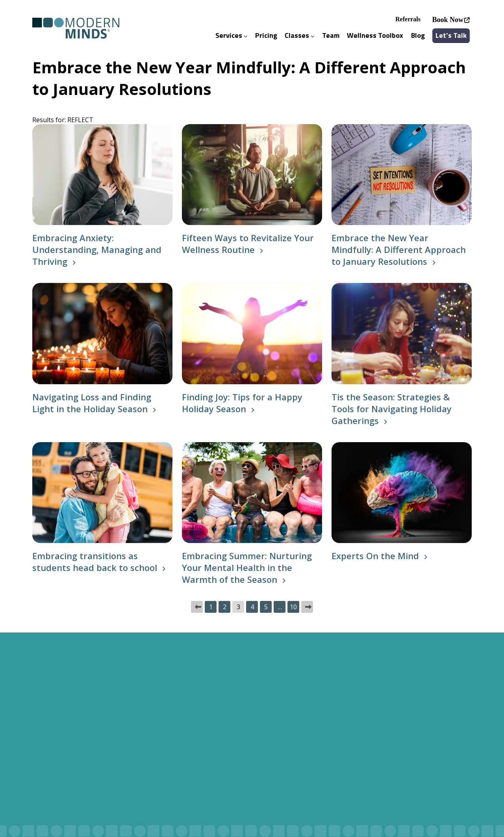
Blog (418, 35)
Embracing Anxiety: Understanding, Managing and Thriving (97, 249)
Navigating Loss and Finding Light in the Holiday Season (92, 403)
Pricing (266, 35)
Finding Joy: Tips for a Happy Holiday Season (242, 403)
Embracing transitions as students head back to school (95, 562)
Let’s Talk (451, 35)
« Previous (197, 607)
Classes (299, 35)
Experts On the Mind (375, 556)
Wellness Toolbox (375, 35)
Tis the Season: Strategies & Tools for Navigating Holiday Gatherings (392, 409)
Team (331, 35)
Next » (307, 607)
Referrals (408, 19)
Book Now (448, 20)
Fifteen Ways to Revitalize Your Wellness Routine (248, 244)
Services (231, 35)
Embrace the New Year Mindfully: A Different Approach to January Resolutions (399, 249)
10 (293, 607)
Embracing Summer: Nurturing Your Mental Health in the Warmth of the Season (247, 567)
